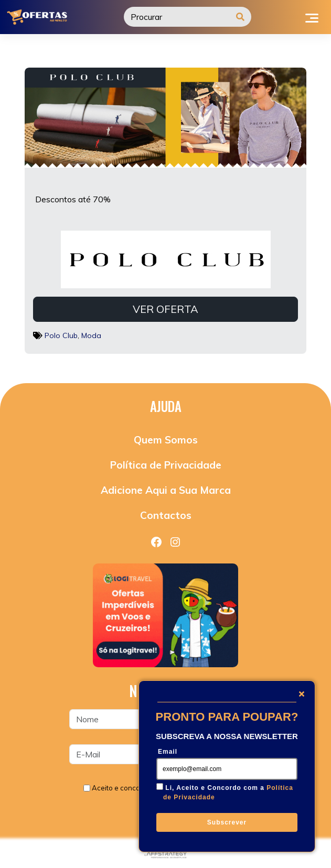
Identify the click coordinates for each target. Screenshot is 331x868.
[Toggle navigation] (312, 17)
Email (168, 752)
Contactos (166, 515)
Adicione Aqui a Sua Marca (166, 490)
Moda (91, 335)
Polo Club (61, 335)
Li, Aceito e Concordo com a (228, 793)
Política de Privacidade (166, 465)
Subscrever (227, 822)
